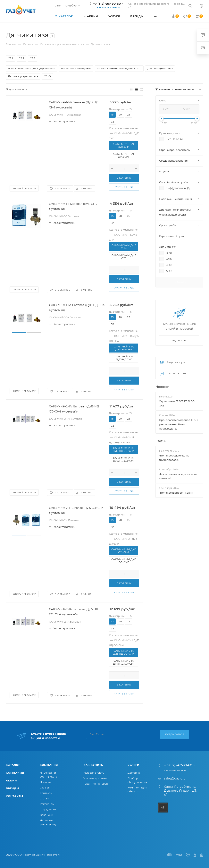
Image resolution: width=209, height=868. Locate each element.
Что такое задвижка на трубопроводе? (174, 458)
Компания (15, 773)
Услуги (134, 765)
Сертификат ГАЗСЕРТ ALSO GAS (177, 403)
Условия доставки (95, 778)
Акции (11, 780)
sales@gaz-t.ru (175, 778)
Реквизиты (47, 804)
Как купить (93, 765)
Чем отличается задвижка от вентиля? (178, 476)
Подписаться (175, 734)
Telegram (163, 808)
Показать (179, 282)
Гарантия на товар (96, 784)
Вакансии (46, 815)
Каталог (13, 765)
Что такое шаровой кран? (176, 493)
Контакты (14, 796)
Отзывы (45, 787)
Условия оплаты (94, 773)
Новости (162, 387)
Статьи (161, 441)
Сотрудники (48, 809)
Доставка (134, 773)
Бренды (13, 788)
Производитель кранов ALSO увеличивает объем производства (178, 424)
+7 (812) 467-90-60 (107, 4)
